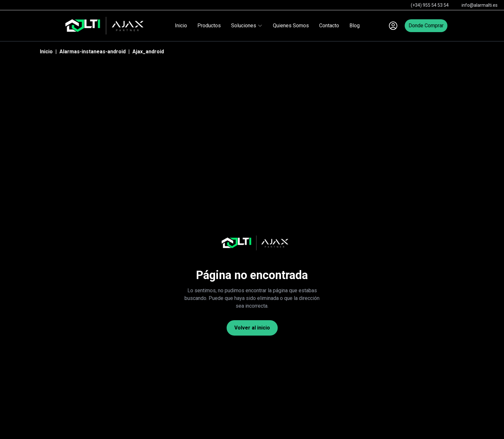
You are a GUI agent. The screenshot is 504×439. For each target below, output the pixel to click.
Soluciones (247, 26)
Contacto (329, 26)
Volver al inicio (252, 328)
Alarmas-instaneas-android (93, 52)
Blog (355, 26)
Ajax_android (148, 52)
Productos (209, 26)
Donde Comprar (426, 26)
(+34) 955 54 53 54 (430, 5)
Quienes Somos (291, 26)
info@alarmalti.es (480, 5)
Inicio (181, 26)
